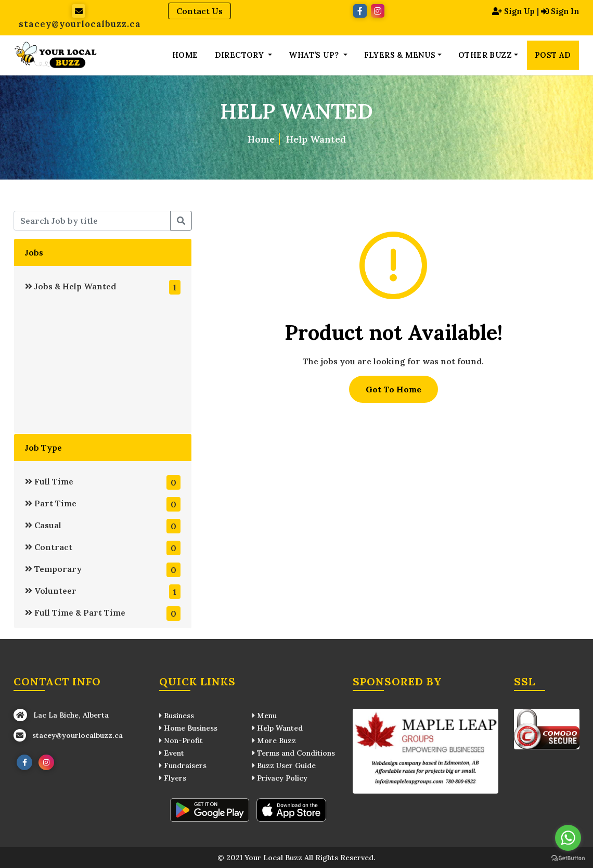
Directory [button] (241, 55)
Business (177, 716)
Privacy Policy (280, 778)
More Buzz (274, 741)
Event (172, 753)
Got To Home (394, 389)
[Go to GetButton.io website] (568, 858)
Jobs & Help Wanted (102, 287)
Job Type (43, 448)
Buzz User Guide (284, 765)
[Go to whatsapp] (568, 838)
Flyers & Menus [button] (400, 55)
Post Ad (553, 55)
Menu (265, 716)
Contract (102, 548)
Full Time (102, 482)
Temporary (102, 570)
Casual (102, 526)
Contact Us (199, 11)
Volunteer (102, 592)
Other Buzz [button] (485, 55)
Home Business (188, 728)
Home (185, 55)
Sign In (559, 11)
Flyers (173, 778)
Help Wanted (316, 139)
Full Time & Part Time (102, 614)
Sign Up (510, 11)
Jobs (34, 252)
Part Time (102, 504)
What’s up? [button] (315, 55)
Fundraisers (183, 765)
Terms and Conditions (294, 753)
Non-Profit (181, 741)
